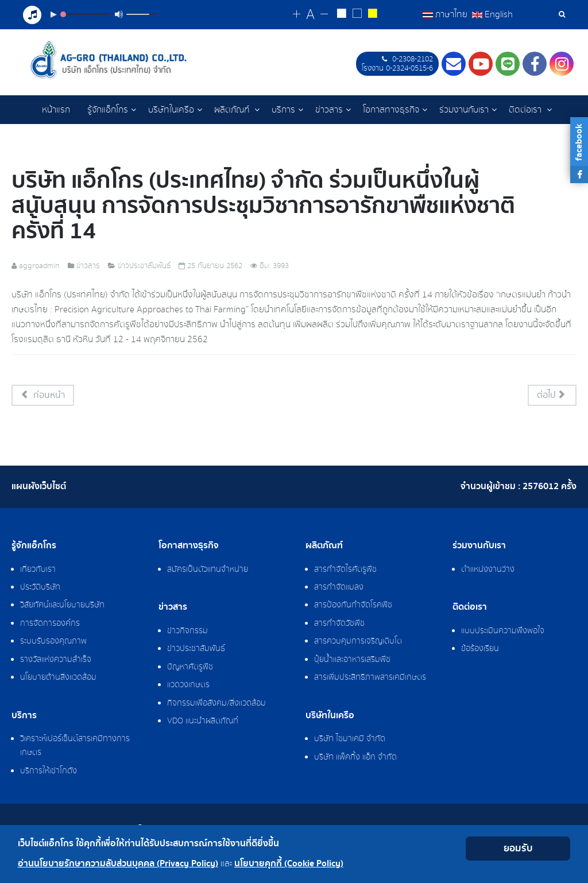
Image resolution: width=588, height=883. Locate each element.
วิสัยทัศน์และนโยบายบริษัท (62, 607)
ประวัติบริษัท (40, 589)
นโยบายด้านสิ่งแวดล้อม (58, 679)
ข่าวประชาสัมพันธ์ (196, 650)
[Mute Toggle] (119, 14)
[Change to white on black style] (342, 15)
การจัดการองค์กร (50, 625)
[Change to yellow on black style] (373, 15)
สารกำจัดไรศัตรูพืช (345, 571)
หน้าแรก (56, 110)
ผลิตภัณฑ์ (233, 110)
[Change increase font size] (297, 15)
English (492, 14)
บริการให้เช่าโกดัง (49, 773)
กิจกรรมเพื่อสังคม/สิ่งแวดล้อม (216, 705)
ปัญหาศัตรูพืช (190, 669)
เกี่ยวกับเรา (38, 571)
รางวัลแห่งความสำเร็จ (56, 661)
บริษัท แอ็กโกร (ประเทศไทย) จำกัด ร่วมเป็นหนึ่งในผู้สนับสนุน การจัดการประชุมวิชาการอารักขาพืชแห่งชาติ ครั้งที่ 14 (263, 207)
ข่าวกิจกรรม (187, 633)
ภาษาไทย (446, 14)
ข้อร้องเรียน (480, 650)
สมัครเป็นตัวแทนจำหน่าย (208, 571)
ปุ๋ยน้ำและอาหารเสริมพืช (352, 661)
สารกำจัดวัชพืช (339, 625)
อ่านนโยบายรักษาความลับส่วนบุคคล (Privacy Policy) (118, 864)
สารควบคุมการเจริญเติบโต (358, 643)
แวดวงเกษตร (188, 687)
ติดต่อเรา (526, 110)
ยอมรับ (518, 848)
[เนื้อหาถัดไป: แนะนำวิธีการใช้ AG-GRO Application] (552, 397)
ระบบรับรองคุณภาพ (53, 643)
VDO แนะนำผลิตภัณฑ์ (203, 723)
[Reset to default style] (357, 15)
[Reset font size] (311, 15)
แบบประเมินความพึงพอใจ (503, 633)
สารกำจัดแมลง (339, 589)
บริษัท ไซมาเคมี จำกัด (350, 741)
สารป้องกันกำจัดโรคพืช (353, 607)
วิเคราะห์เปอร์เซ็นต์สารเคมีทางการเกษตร (75, 748)
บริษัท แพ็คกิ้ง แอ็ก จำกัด (355, 759)
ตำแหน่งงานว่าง (488, 571)
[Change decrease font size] (325, 15)
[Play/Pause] (53, 14)
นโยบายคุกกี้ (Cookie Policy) (289, 864)
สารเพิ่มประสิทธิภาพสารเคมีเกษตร (370, 679)
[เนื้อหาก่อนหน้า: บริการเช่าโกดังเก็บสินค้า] (43, 397)
